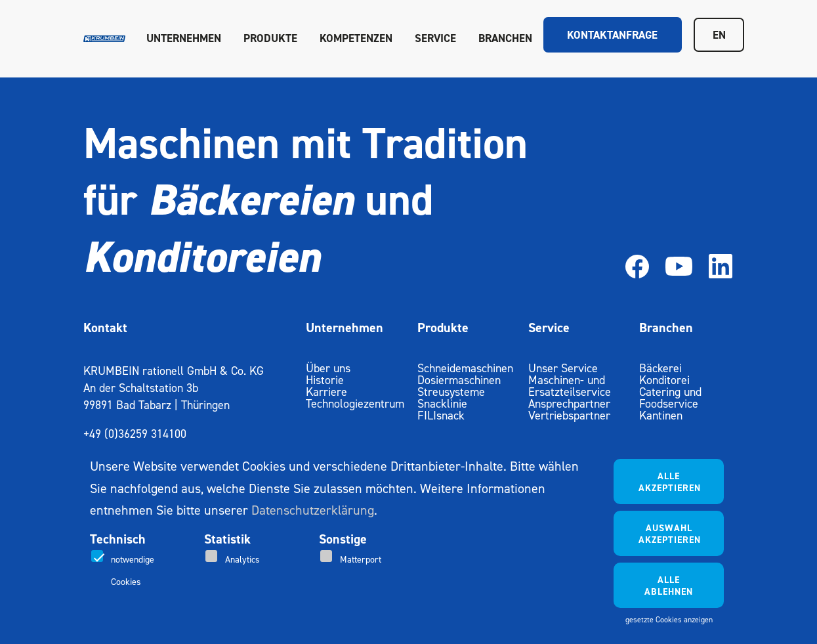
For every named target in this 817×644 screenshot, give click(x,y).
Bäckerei (660, 368)
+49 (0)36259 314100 (135, 434)
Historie (325, 380)
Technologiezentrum (355, 403)
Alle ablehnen (669, 586)
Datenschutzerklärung (313, 510)
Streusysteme (451, 392)
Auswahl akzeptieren (670, 534)
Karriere (326, 392)
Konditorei (664, 380)
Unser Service (563, 368)
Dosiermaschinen (459, 380)
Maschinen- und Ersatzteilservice (570, 386)
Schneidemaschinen (465, 368)
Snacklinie (442, 403)
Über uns (328, 368)
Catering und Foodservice (670, 397)
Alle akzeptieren (670, 482)
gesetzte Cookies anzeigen (669, 619)
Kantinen (661, 415)
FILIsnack (441, 415)
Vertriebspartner (569, 415)
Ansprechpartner (569, 403)
